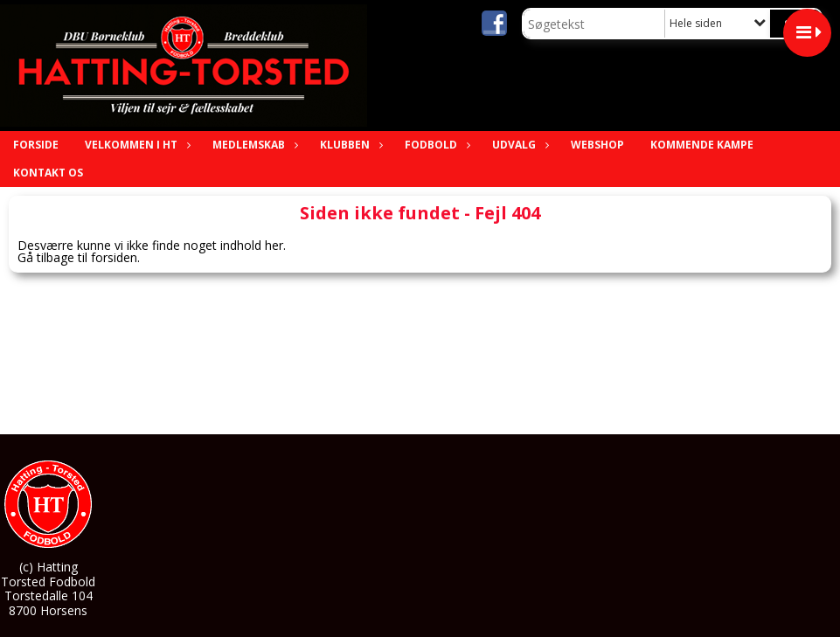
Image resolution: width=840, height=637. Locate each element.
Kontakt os (48, 173)
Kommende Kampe (702, 145)
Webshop (597, 145)
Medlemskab (253, 145)
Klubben (349, 145)
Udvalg (518, 145)
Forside (36, 145)
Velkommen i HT (135, 145)
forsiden (114, 257)
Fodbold (435, 145)
